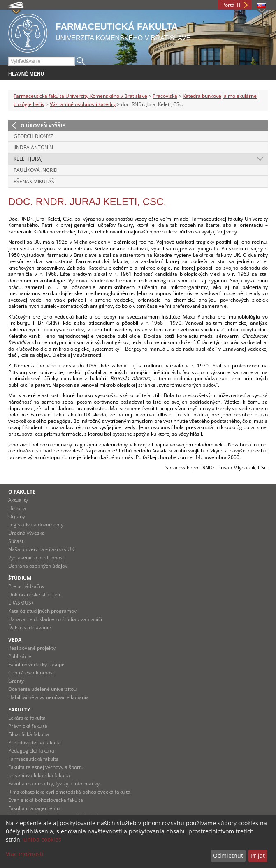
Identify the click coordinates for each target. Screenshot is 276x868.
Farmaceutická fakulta (34, 759)
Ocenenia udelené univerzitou (42, 689)
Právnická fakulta (28, 726)
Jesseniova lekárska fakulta (39, 775)
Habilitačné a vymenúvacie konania (49, 697)
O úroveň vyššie (43, 126)
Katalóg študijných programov (42, 611)
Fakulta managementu (34, 808)
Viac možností (25, 854)
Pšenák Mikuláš (34, 181)
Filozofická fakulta (29, 734)
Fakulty (19, 710)
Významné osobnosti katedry (83, 104)
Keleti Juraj (28, 159)
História (17, 508)
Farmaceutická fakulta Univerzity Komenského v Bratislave (80, 96)
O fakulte (22, 492)
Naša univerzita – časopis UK (41, 549)
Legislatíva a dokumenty (36, 525)
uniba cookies (42, 839)
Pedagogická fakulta (31, 751)
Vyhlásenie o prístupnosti (37, 558)
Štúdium (20, 578)
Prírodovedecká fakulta (35, 742)
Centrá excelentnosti (32, 673)
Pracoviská (165, 96)
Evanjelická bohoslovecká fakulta (46, 800)
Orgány (17, 516)
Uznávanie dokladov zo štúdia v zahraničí (55, 619)
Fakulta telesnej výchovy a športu (46, 767)
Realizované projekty (32, 648)
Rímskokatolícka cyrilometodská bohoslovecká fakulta (69, 792)
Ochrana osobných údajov (38, 566)
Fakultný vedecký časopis (37, 664)
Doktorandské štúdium (34, 594)
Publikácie (20, 656)
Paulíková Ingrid (36, 170)
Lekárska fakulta (27, 718)
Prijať (258, 855)
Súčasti (16, 541)
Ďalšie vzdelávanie (30, 627)
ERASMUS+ (21, 603)
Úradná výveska (27, 533)
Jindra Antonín (33, 147)
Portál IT (232, 5)
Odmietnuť (228, 855)
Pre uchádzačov (26, 586)
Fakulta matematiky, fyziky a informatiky (54, 784)
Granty (16, 681)
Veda (15, 640)
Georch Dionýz (33, 136)
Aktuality (18, 500)
